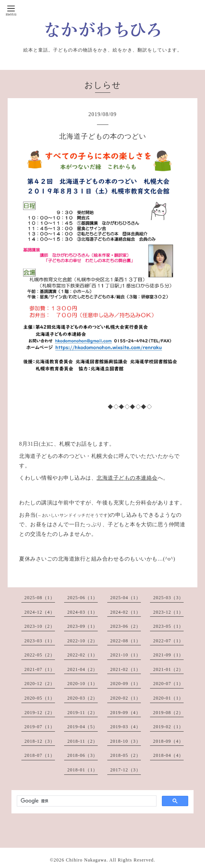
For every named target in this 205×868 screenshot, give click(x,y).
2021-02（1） (126, 669)
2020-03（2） (82, 698)
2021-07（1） (40, 669)
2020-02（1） (126, 698)
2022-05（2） (40, 655)
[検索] (86, 801)
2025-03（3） (168, 598)
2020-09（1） (126, 684)
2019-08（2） (168, 713)
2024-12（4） (40, 612)
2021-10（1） (126, 655)
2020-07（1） (168, 684)
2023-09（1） (82, 626)
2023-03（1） (40, 641)
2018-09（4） (168, 741)
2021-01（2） (168, 669)
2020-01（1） (168, 698)
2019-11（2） (82, 713)
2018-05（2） (126, 755)
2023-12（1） (168, 612)
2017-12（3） (126, 770)
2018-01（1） (82, 770)
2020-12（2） (40, 684)
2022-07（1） (168, 641)
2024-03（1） (82, 612)
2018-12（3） (40, 741)
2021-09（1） (168, 655)
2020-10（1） (82, 684)
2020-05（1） (40, 698)
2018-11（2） (82, 741)
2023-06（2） (126, 626)
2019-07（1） (40, 727)
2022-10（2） (82, 641)
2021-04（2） (82, 669)
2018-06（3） (82, 755)
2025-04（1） (126, 598)
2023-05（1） (168, 626)
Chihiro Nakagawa (86, 860)
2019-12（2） (40, 713)
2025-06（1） (82, 598)
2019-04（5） (82, 727)
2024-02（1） (126, 612)
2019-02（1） (168, 727)
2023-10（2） (40, 626)
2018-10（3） (126, 741)
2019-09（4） (126, 713)
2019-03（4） (126, 727)
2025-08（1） (40, 598)
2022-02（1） (82, 655)
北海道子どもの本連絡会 (127, 478)
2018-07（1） (40, 755)
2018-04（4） (168, 755)
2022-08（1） (126, 641)
